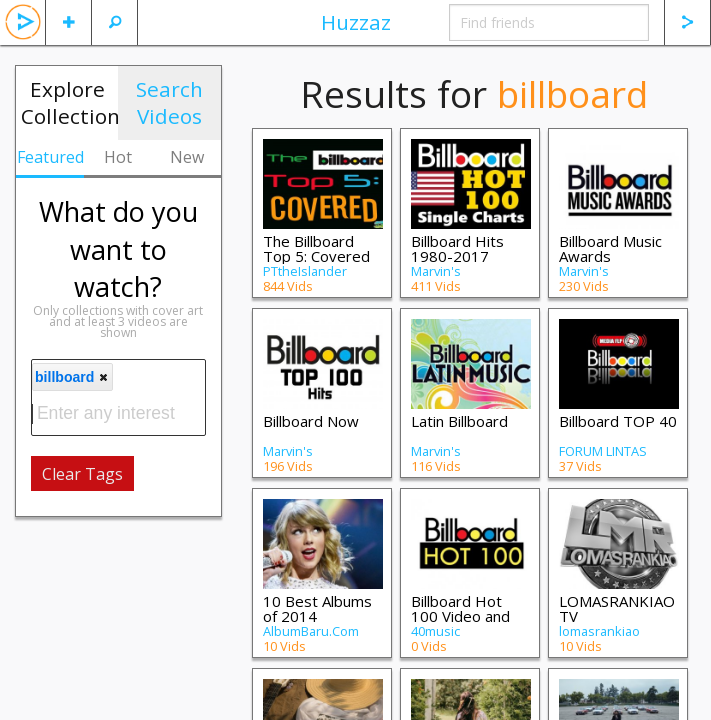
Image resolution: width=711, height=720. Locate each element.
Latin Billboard (459, 421)
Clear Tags (82, 474)
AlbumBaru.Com (311, 631)
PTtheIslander (305, 271)
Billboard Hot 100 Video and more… (460, 616)
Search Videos (169, 102)
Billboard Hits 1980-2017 (457, 248)
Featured (50, 157)
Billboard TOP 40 (618, 421)
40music (435, 631)
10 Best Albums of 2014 (317, 608)
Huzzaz (356, 22)
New (187, 157)
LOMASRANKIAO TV (617, 608)
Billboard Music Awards (610, 248)
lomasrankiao (599, 631)
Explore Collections (69, 102)
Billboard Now (311, 421)
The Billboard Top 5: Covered (316, 248)
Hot (118, 157)
